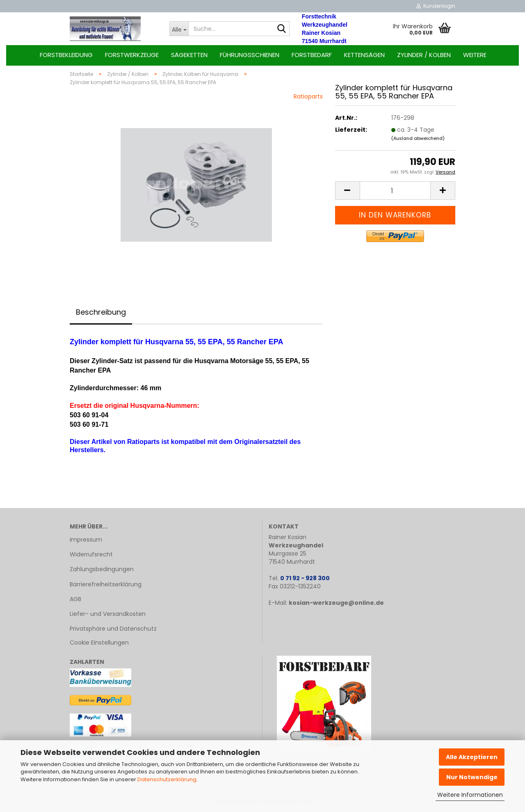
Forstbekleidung (66, 55)
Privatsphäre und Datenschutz (113, 629)
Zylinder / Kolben (424, 55)
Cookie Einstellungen (99, 643)
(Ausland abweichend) (418, 138)
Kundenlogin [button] (436, 6)
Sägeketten (189, 55)
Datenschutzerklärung (167, 779)
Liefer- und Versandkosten (108, 614)
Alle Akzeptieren (472, 757)
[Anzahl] (395, 191)
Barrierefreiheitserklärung (106, 584)
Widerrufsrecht (91, 554)
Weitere (475, 55)
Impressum (86, 540)
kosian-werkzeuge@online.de (336, 603)
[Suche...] (179, 29)
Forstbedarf (312, 55)
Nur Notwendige (472, 777)
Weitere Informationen (470, 795)
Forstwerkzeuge (132, 55)
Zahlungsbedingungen (102, 569)
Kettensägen (364, 55)
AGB (75, 599)
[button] (347, 191)
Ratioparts (308, 96)
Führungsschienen (250, 55)
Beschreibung (101, 312)
